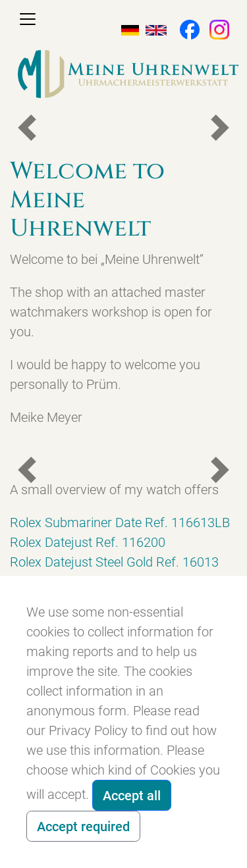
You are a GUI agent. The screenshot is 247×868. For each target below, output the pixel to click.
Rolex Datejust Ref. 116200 (88, 542)
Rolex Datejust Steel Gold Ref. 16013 (114, 562)
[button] (183, 28)
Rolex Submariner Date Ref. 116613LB (120, 523)
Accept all (132, 796)
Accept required (83, 827)
